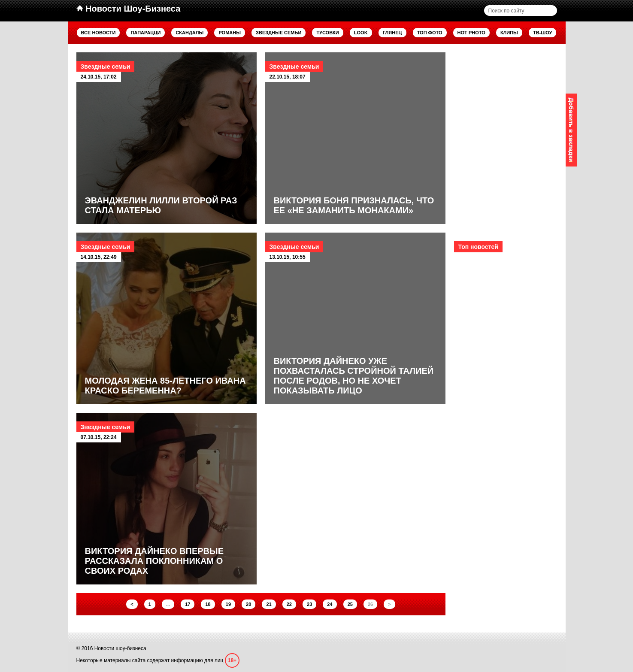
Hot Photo (471, 33)
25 (350, 604)
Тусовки (327, 33)
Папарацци (145, 33)
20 (248, 604)
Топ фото (430, 33)
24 (330, 604)
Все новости (98, 33)
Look (361, 33)
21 (269, 604)
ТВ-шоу (543, 33)
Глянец (392, 33)
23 (309, 604)
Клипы (509, 33)
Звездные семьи (279, 33)
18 (208, 604)
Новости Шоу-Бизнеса (129, 9)
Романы (230, 33)
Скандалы (189, 33)
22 (289, 604)
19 (228, 604)
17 (188, 604)
